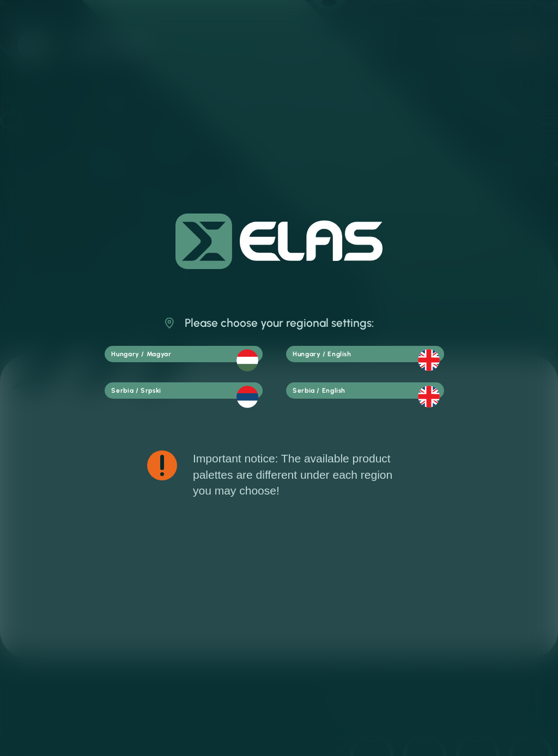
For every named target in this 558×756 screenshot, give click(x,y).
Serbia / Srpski (192, 397)
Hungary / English (373, 355)
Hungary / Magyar (192, 355)
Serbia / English (373, 397)
